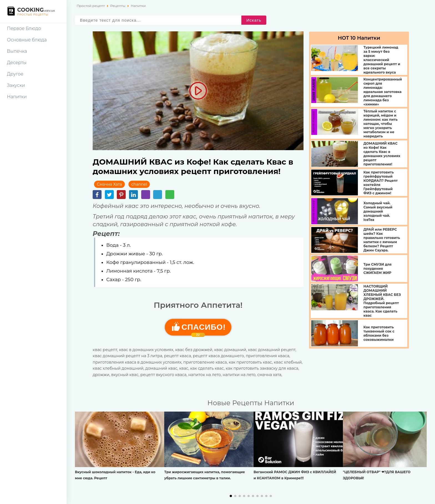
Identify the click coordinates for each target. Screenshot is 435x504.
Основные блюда (27, 40)
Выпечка (17, 51)
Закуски (16, 85)
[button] (231, 496)
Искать (254, 20)
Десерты (17, 63)
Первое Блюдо (24, 28)
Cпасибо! (203, 329)
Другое (15, 74)
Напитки (17, 97)
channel (139, 184)
